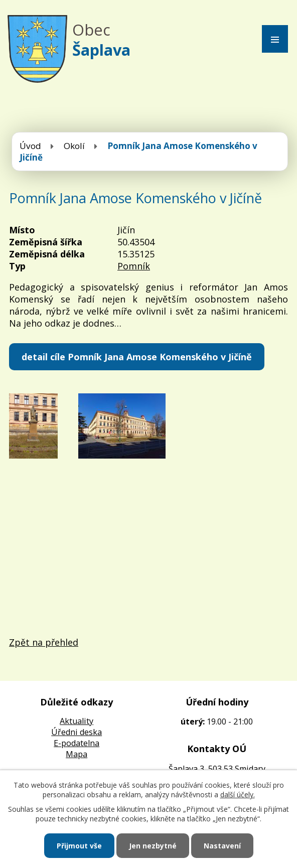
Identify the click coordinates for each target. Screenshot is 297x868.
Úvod (30, 146)
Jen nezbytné (153, 846)
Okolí (74, 146)
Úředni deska (77, 732)
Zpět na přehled (44, 642)
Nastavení (222, 846)
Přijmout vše (79, 846)
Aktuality (77, 721)
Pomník (134, 266)
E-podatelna (77, 743)
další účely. (238, 794)
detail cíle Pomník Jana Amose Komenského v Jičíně (137, 357)
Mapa (77, 754)
